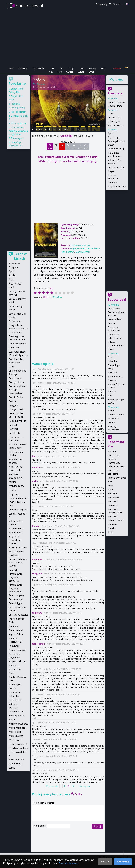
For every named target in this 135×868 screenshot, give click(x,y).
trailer (73, 129)
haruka (36, 526)
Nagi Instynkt (16, 533)
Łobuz (111, 349)
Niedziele (13, 570)
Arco (110, 357)
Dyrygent (13, 405)
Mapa (104, 68)
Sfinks (111, 532)
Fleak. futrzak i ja (116, 149)
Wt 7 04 (74, 147)
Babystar (112, 361)
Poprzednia (52, 786)
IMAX (110, 485)
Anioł (11, 287)
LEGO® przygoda (18, 510)
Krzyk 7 (12, 490)
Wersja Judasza (116, 126)
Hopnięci (16, 104)
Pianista (112, 392)
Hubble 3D (14, 433)
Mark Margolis (83, 252)
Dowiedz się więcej (68, 863)
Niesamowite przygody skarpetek (15, 577)
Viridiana (13, 704)
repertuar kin (45, 129)
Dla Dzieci (81, 70)
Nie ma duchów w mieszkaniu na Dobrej (18, 562)
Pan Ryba (113, 183)
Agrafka (112, 451)
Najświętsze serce (18, 547)
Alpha (111, 133)
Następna (85, 786)
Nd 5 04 (62, 147)
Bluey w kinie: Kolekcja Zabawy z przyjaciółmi (18, 131)
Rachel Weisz (93, 248)
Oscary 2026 (93, 70)
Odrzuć (105, 862)
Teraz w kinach (20, 256)
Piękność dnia (16, 634)
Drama (111, 323)
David (111, 113)
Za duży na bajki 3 (18, 744)
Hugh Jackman (78, 248)
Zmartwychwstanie (18, 748)
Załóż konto (116, 4)
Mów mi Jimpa (115, 106)
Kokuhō (13, 482)
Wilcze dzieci (15, 740)
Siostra (12, 689)
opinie (81, 129)
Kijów (110, 489)
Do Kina (51, 70)
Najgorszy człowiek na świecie (15, 540)
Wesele (12, 720)
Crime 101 (14, 348)
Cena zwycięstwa (116, 102)
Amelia (12, 275)
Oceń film (57, 297)
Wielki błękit (15, 732)
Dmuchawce (114, 308)
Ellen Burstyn (67, 252)
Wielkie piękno (16, 736)
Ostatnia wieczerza (18, 615)
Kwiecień (112, 373)
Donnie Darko (16, 397)
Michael (112, 411)
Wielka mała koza (18, 728)
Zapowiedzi (39, 68)
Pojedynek (14, 646)
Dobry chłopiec (16, 382)
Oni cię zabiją (114, 117)
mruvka (36, 467)
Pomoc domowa (17, 650)
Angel (11, 279)
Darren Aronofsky (50, 87)
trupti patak (38, 644)
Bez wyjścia (15, 321)
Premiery (23, 68)
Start (11, 68)
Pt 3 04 (50, 147)
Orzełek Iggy (15, 603)
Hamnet (13, 425)
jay (34, 456)
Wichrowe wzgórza (18, 724)
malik (35, 481)
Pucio (110, 395)
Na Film (60, 70)
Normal (111, 422)
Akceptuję (123, 862)
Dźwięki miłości (16, 409)
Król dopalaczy (19, 112)
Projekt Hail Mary (117, 187)
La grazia (13, 494)
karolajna (37, 560)
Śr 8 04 (80, 147)
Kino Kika (112, 493)
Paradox (112, 528)
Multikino (112, 524)
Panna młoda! (16, 630)
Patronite (117, 68)
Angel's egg (114, 137)
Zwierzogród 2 (16, 760)
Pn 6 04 (68, 147)
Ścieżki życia (15, 684)
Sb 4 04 (56, 147)
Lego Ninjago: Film (18, 498)
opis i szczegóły (61, 129)
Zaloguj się (101, 4)
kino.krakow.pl (29, 6)
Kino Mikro (113, 498)
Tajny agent (114, 122)
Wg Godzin (70, 70)
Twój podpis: (39, 826)
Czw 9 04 (86, 147)
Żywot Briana (15, 764)
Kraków (116, 80)
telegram (37, 574)
